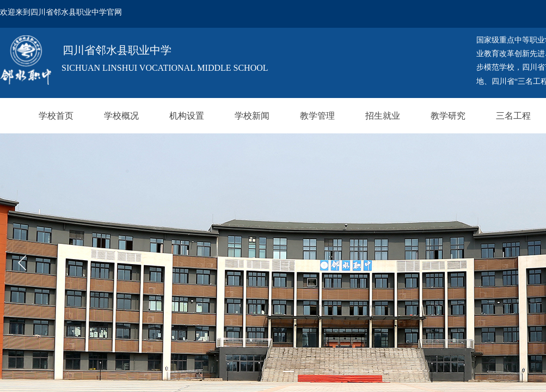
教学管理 (317, 116)
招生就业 (383, 116)
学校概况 (121, 116)
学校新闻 (252, 116)
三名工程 (513, 116)
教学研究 (448, 116)
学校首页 (56, 116)
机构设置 (187, 116)
